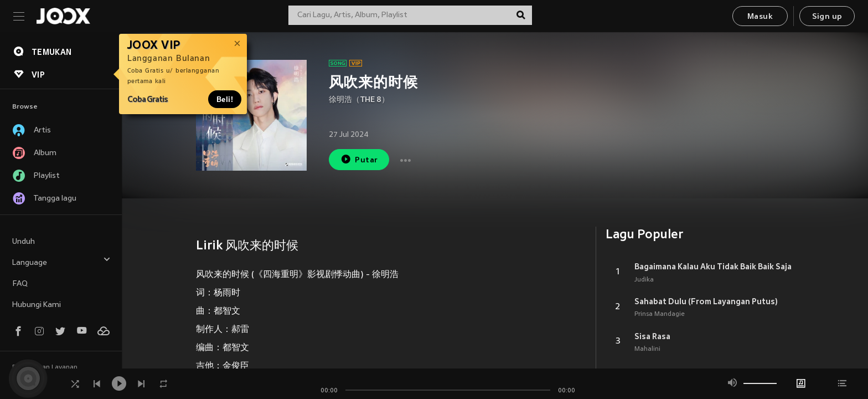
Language (61, 261)
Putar (359, 159)
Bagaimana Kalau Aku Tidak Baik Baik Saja (713, 267)
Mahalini (647, 349)
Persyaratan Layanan (45, 367)
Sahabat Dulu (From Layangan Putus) (706, 301)
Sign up (827, 17)
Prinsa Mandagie (660, 314)
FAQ (20, 284)
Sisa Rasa (652, 336)
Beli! (225, 99)
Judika (644, 280)
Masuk (760, 17)
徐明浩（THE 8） (359, 100)
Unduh (24, 242)
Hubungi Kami (37, 305)
